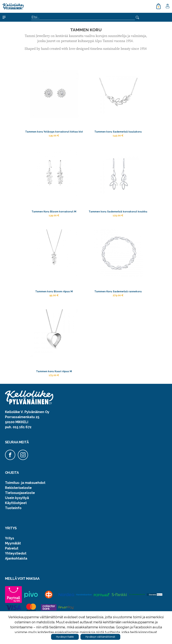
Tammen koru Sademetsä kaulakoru (118, 132)
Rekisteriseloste (18, 513)
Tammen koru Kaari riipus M (54, 395)
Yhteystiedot (16, 579)
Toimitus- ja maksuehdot (25, 508)
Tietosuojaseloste (20, 518)
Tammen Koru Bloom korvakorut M (54, 220)
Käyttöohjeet (16, 528)
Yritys (10, 563)
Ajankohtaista (16, 584)
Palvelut (12, 574)
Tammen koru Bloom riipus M (54, 307)
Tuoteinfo (13, 533)
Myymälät (13, 568)
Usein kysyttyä (17, 523)
